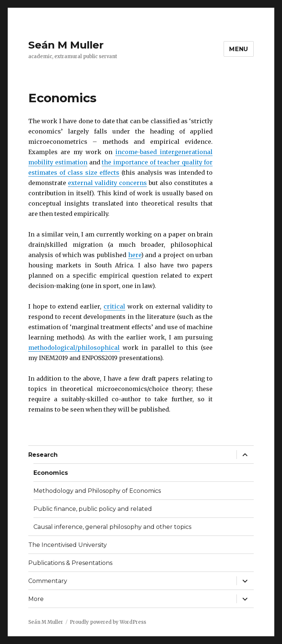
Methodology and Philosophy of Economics (97, 491)
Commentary (48, 581)
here (135, 255)
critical (114, 306)
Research (43, 455)
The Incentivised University (68, 545)
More (36, 599)
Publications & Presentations (70, 563)
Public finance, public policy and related (93, 509)
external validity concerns (107, 183)
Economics (51, 473)
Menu (239, 49)
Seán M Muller (66, 45)
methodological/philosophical (74, 348)
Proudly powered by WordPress (108, 622)
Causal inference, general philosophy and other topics (112, 527)
